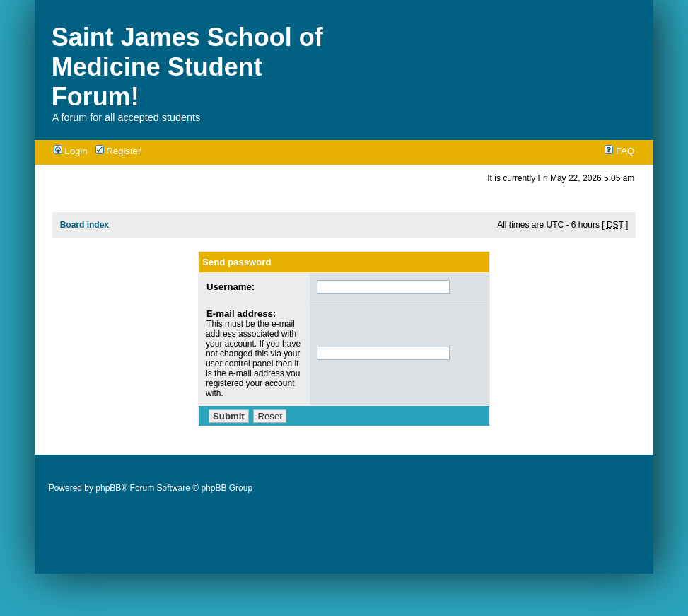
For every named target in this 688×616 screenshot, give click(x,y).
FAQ (619, 151)
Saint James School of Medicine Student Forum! (187, 67)
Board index (84, 225)
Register (118, 151)
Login (71, 151)
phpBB (108, 488)
